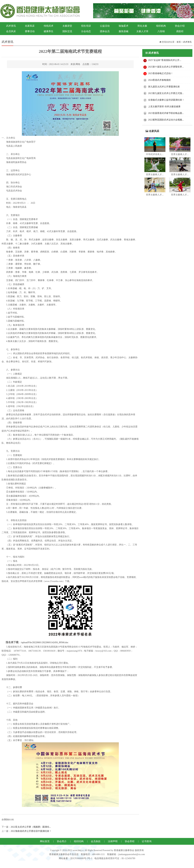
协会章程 (130, 841)
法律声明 (113, 841)
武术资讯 (11, 26)
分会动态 (86, 31)
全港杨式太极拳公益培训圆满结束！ (166, 100)
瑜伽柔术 (124, 26)
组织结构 (79, 841)
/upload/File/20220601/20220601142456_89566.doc (45, 642)
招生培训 (86, 26)
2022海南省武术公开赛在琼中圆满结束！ (31, 831)
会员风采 (11, 31)
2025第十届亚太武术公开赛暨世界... (166, 67)
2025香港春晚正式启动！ (161, 73)
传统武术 (48, 26)
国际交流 (67, 31)
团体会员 (105, 31)
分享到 (5, 820)
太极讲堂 (67, 26)
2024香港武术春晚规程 (159, 80)
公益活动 (105, 26)
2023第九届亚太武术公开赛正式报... (166, 93)
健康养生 (48, 31)
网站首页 (45, 841)
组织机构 (161, 26)
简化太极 (142, 26)
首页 (179, 42)
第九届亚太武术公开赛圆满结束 (164, 87)
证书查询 (147, 841)
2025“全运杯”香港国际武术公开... (165, 60)
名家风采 (30, 26)
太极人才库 (142, 31)
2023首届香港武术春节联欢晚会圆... (166, 113)
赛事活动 (30, 31)
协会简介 (62, 841)
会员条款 (96, 841)
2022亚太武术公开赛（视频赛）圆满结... (31, 827)
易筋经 (180, 31)
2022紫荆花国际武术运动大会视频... (166, 120)
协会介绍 (180, 26)
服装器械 (124, 31)
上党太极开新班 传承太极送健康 (164, 107)
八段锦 (161, 31)
